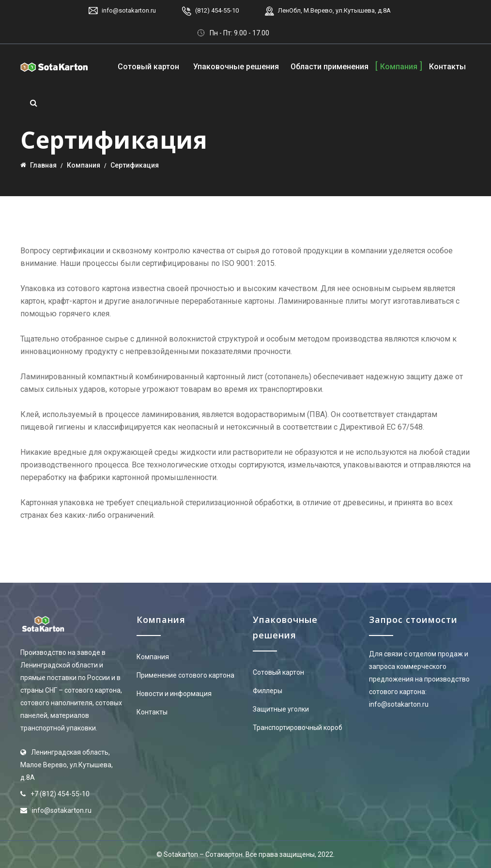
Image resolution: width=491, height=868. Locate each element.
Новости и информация (174, 694)
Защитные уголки (281, 709)
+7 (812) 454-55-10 (60, 794)
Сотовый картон (148, 67)
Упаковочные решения (236, 67)
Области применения (330, 67)
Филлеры (268, 691)
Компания (399, 67)
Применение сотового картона (185, 675)
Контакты (447, 67)
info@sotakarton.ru (129, 10)
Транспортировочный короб (298, 728)
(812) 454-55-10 (217, 10)
